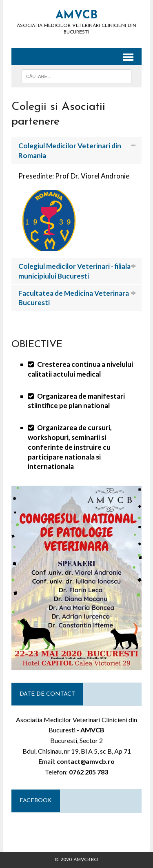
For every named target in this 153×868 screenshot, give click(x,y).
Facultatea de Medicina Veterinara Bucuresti (74, 298)
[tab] (76, 151)
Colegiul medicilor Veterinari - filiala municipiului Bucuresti (74, 271)
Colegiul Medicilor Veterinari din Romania (70, 151)
